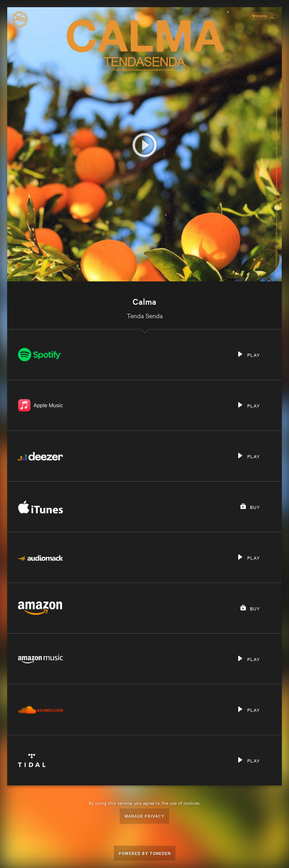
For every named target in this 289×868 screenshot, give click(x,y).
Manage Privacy (144, 816)
